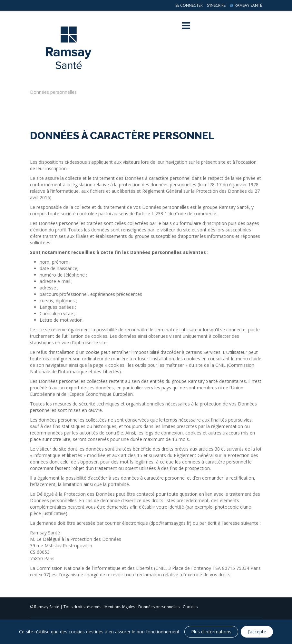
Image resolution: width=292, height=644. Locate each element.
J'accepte (257, 632)
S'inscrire (216, 5)
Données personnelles (159, 607)
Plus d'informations (211, 632)
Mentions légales (120, 607)
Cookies (190, 607)
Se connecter (189, 5)
